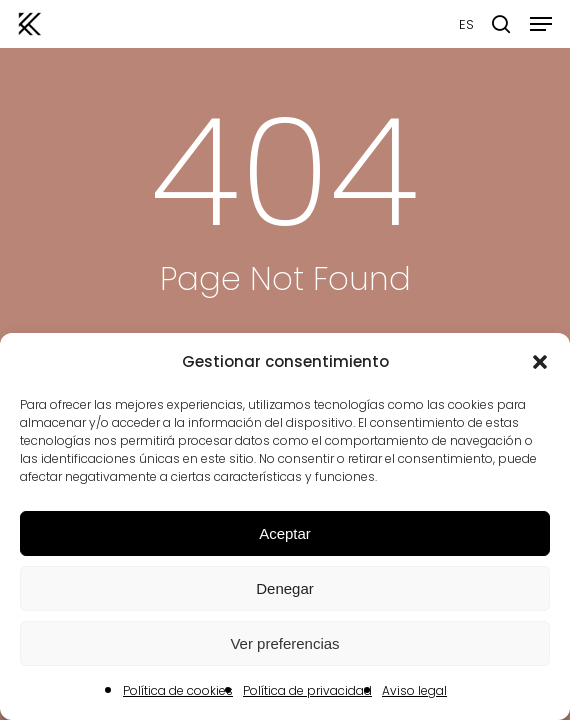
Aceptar (285, 533)
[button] (540, 362)
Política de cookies (178, 690)
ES (466, 24)
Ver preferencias (284, 643)
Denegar (285, 588)
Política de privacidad (307, 690)
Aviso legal (414, 690)
